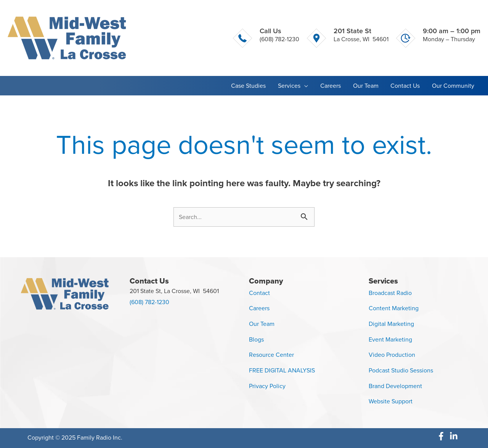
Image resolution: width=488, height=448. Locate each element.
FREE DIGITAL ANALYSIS (282, 370)
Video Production (392, 355)
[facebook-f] (443, 436)
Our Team (262, 324)
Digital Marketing (391, 324)
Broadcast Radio (390, 293)
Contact (259, 293)
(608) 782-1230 (149, 302)
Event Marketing (390, 339)
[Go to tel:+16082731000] (266, 38)
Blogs (256, 339)
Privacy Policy (267, 386)
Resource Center (271, 355)
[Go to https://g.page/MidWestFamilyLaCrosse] (348, 38)
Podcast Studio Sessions (401, 370)
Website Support (391, 401)
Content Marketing (394, 308)
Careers (259, 308)
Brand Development (395, 386)
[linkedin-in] (455, 436)
